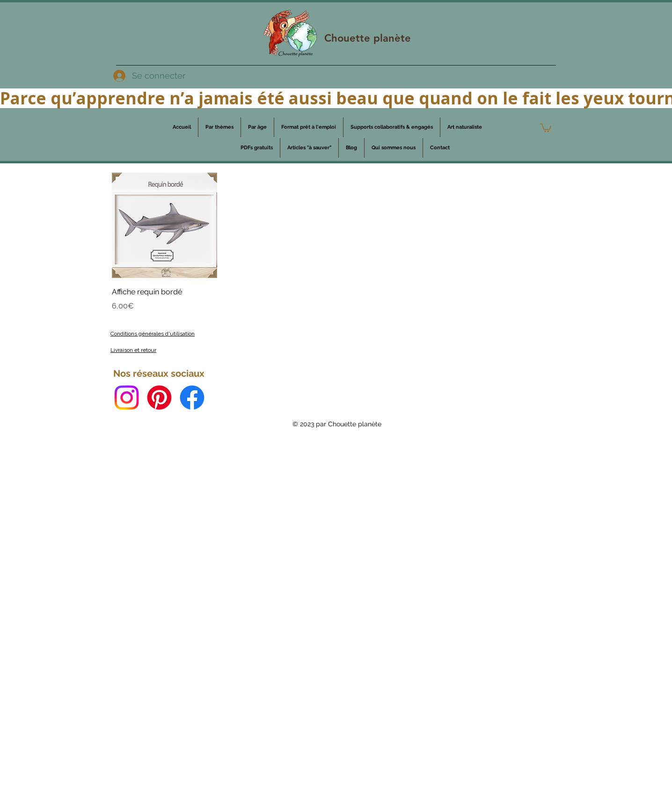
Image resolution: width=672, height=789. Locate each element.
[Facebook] (192, 398)
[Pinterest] (159, 398)
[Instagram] (127, 398)
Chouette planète (368, 38)
